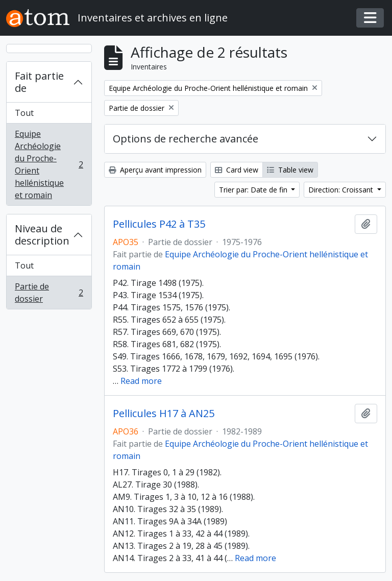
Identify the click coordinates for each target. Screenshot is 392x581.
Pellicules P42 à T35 (159, 224)
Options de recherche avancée (186, 139)
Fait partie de (39, 82)
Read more (141, 381)
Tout (24, 113)
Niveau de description (42, 235)
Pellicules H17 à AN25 (164, 414)
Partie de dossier (49, 293)
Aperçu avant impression (155, 170)
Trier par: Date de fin (254, 190)
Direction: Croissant (342, 190)
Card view (237, 170)
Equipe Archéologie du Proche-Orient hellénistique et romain (49, 164)
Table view (290, 170)
